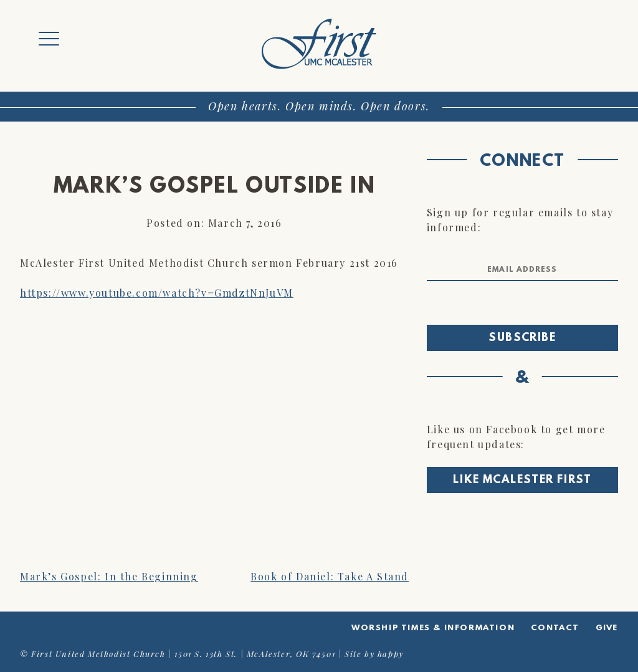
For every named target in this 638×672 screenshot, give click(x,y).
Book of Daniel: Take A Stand (330, 576)
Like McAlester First (522, 481)
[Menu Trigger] (49, 39)
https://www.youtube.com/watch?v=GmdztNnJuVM (157, 293)
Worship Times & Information (433, 628)
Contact (555, 628)
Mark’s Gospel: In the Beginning (109, 576)
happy (391, 654)
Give (607, 628)
